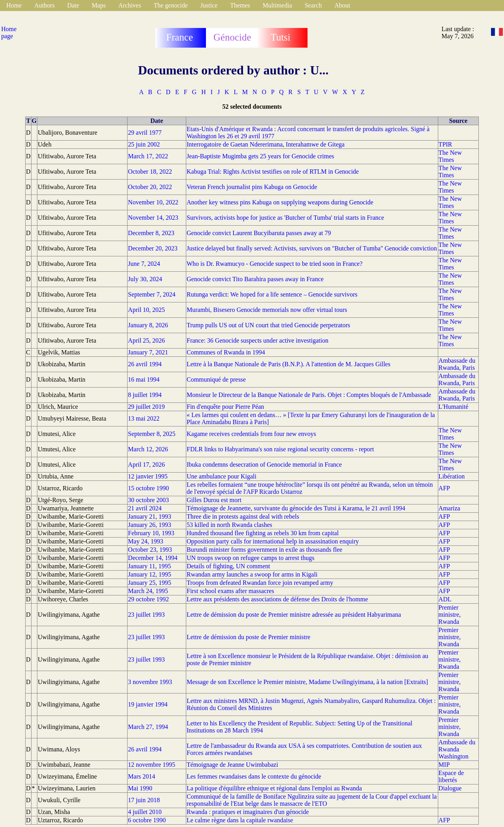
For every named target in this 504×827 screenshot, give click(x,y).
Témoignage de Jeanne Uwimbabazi (232, 765)
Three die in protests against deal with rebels (243, 516)
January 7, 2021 (148, 352)
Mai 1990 (140, 788)
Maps (99, 5)
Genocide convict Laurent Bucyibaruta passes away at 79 (259, 233)
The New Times (450, 156)
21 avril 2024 (145, 508)
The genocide (171, 5)
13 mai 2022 (144, 418)
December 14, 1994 (153, 558)
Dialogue (450, 788)
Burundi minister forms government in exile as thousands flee (264, 550)
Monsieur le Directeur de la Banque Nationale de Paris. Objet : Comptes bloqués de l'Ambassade (309, 395)
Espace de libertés (451, 776)
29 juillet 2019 (146, 407)
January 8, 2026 (148, 325)
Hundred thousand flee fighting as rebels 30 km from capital (263, 533)
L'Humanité (454, 407)
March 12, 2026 (148, 449)
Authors (44, 5)
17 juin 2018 (144, 800)
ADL (445, 599)
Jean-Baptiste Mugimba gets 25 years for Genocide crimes (260, 156)
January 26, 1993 (150, 525)
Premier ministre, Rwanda (450, 615)
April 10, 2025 (146, 310)
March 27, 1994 (148, 727)
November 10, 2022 (153, 202)
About (342, 5)
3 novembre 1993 (150, 682)
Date (73, 5)
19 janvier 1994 (148, 704)
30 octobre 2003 (148, 500)
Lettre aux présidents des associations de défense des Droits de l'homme (277, 599)
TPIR (446, 144)
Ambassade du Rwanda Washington (457, 749)
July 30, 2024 (145, 279)
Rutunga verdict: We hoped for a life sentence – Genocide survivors (272, 294)
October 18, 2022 (150, 172)
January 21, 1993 (150, 516)
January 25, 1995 (150, 583)
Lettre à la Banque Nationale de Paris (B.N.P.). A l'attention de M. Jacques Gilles (288, 364)
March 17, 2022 (148, 156)
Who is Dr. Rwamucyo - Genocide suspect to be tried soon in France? (275, 264)
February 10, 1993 (151, 533)
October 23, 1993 (150, 550)
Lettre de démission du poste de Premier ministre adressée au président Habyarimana (294, 615)
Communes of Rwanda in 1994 (226, 352)
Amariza (449, 508)
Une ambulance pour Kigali (221, 476)
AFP (444, 488)
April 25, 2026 (146, 340)
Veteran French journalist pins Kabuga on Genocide (252, 187)
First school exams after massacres (230, 591)
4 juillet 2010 (145, 812)
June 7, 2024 (144, 264)
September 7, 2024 (152, 294)
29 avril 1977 (145, 133)
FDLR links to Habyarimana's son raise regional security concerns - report (280, 449)
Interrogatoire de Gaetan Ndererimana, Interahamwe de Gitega (266, 144)
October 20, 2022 (150, 187)
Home (14, 5)
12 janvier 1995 (148, 476)
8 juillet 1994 (145, 395)
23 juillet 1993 (146, 615)
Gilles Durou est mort (214, 500)
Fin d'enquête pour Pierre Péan (225, 407)
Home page (9, 32)
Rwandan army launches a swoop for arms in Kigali (252, 574)
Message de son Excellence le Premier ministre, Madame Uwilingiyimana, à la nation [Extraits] (307, 682)
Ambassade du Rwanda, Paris (457, 364)
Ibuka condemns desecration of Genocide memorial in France (264, 464)
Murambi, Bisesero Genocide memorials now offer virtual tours (267, 310)
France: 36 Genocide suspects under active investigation (258, 340)
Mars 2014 (142, 776)
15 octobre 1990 (148, 488)
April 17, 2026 (146, 464)
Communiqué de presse (216, 379)
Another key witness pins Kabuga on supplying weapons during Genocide (280, 202)
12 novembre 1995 (152, 765)
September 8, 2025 (152, 434)
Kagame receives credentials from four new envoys (251, 434)
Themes (240, 5)
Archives (130, 5)
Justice (209, 5)
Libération (452, 476)
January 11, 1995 (149, 566)
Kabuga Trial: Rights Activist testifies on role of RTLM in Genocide (273, 172)
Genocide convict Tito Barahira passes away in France (255, 279)
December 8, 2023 (151, 233)
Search (313, 5)
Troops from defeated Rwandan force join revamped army (260, 583)
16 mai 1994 (144, 379)
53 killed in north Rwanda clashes (229, 525)
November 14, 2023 (153, 218)
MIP (444, 765)
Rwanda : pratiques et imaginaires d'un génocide (248, 812)
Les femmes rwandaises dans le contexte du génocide (254, 776)
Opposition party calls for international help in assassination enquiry (273, 541)
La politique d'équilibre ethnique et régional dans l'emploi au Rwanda (274, 788)
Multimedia (277, 5)
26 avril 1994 (145, 364)
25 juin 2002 (144, 144)
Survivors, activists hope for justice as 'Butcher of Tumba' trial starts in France (285, 218)
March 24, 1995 (148, 591)
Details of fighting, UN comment (228, 566)
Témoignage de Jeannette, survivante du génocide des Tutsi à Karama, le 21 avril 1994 (296, 508)
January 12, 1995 (150, 574)
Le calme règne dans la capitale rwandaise (240, 820)
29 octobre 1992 (148, 599)
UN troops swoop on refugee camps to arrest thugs (250, 558)
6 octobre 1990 (147, 820)
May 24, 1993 (145, 541)
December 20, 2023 (153, 248)
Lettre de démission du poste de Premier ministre (248, 637)
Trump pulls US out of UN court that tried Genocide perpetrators (268, 325)
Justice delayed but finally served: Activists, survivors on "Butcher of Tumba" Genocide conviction (312, 248)
